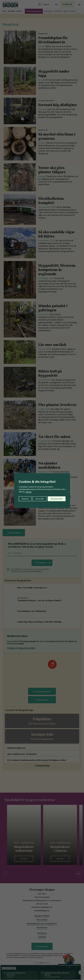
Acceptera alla (57, 499)
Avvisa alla (40, 499)
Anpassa (25, 499)
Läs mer (29, 492)
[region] (42, 490)
